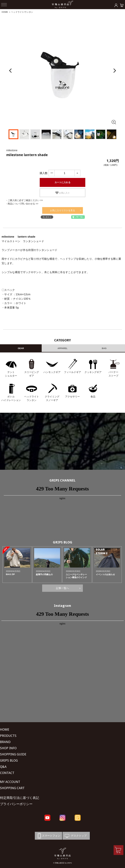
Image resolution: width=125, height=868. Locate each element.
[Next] (114, 71)
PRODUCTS (8, 736)
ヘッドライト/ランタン (22, 12)
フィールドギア (73, 372)
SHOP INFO (8, 748)
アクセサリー (72, 397)
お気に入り (63, 193)
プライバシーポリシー (16, 804)
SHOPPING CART (12, 788)
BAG (104, 348)
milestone (12, 150)
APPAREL (62, 348)
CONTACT (7, 773)
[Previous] (11, 71)
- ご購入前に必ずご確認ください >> (24, 200)
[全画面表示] (114, 122)
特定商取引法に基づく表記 (20, 798)
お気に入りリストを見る (62, 210)
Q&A (3, 767)
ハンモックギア (52, 372)
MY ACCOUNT (10, 782)
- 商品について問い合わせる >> (22, 204)
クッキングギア (93, 372)
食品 (93, 397)
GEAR (21, 348)
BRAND (5, 742)
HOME (5, 12)
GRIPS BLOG (63, 542)
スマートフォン (48, 836)
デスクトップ (75, 836)
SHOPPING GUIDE (13, 754)
